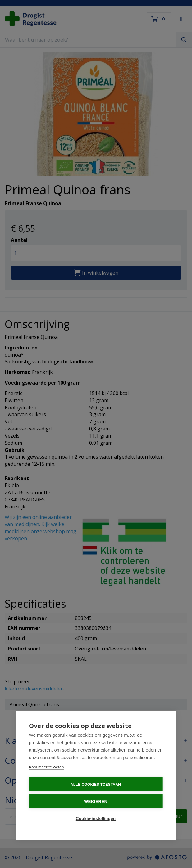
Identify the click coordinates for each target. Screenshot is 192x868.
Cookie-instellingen (96, 819)
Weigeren (96, 801)
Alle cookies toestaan (96, 785)
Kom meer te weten (46, 767)
